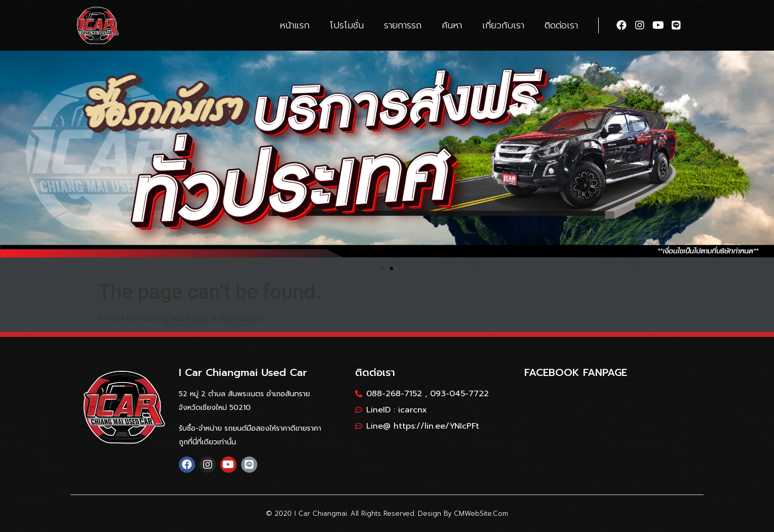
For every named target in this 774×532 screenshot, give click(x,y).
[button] (382, 269)
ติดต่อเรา (561, 25)
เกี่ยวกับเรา (503, 25)
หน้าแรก (295, 25)
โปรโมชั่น (347, 25)
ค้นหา (452, 25)
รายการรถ (403, 25)
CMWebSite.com (481, 514)
